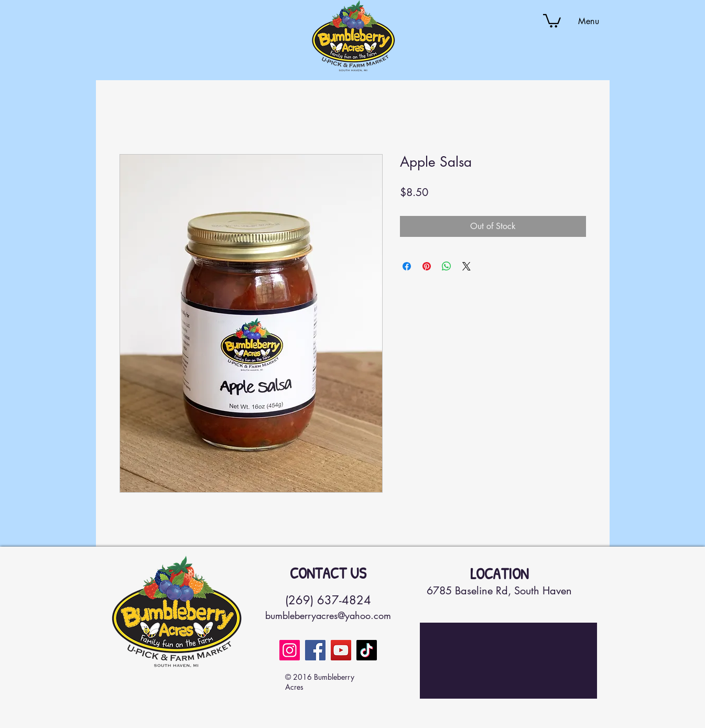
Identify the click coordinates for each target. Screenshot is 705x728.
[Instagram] (290, 650)
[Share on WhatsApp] (447, 266)
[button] (552, 20)
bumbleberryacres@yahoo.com (328, 615)
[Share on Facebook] (407, 266)
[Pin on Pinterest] (427, 266)
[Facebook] (315, 650)
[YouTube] (341, 650)
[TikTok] (367, 650)
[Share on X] (467, 266)
